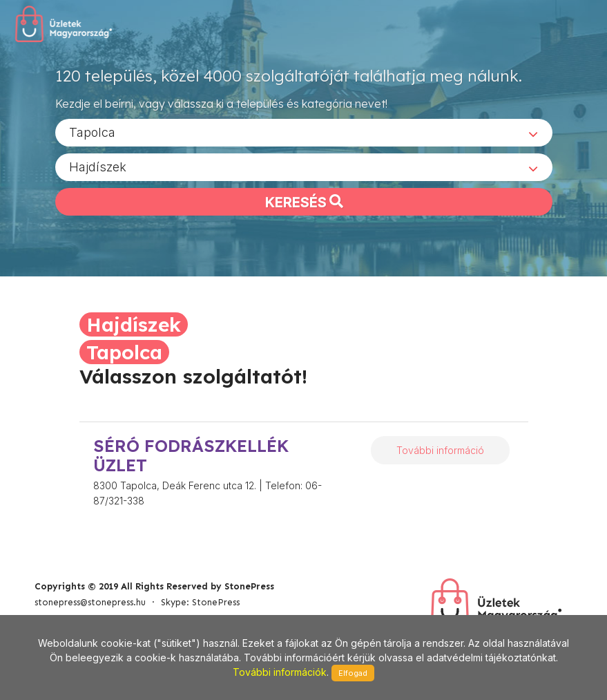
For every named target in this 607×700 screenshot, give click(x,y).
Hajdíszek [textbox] (98, 166)
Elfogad (353, 673)
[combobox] (304, 132)
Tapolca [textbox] (92, 132)
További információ (440, 450)
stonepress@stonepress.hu (90, 602)
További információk (280, 672)
